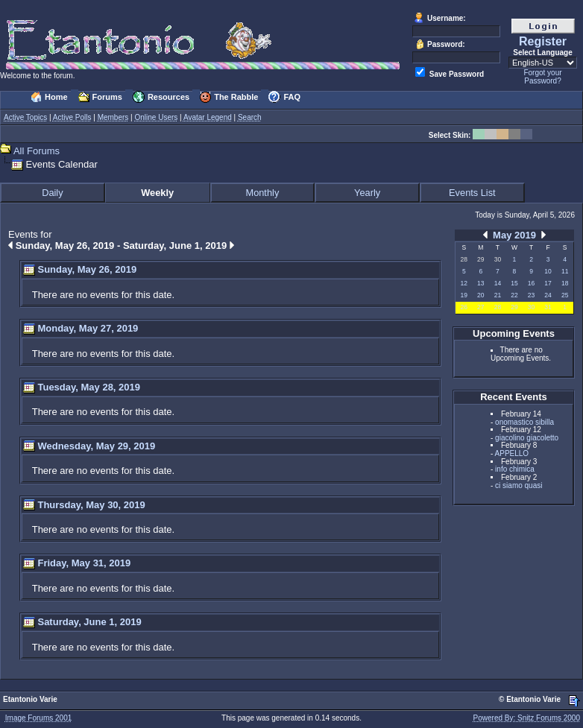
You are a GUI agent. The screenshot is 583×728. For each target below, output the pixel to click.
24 (548, 295)
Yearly (367, 193)
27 (480, 307)
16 (531, 283)
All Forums (37, 151)
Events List (472, 193)
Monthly (262, 193)
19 (464, 295)
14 (498, 283)
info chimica (515, 469)
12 (464, 283)
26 (464, 307)
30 (531, 307)
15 (514, 283)
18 (565, 283)
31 (548, 307)
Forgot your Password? (542, 77)
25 (565, 295)
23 (531, 295)
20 (480, 295)
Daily (52, 193)
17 (548, 283)
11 (565, 271)
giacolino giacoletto (527, 438)
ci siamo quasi (519, 485)
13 (480, 283)
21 (498, 295)
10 (548, 271)
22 (514, 295)
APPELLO (512, 453)
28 (498, 307)
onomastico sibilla (524, 422)
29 (514, 307)
